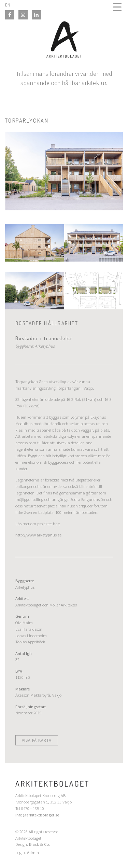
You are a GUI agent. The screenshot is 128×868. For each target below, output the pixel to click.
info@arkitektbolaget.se (37, 815)
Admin (33, 852)
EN (8, 5)
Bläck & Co (39, 844)
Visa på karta (37, 740)
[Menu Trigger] (117, 7)
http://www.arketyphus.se (38, 535)
